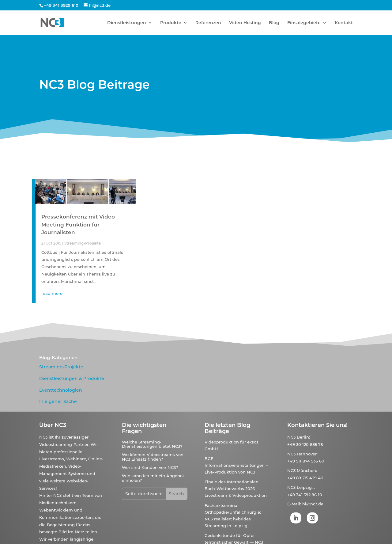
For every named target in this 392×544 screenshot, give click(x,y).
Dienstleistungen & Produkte (72, 379)
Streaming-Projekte (83, 243)
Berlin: (303, 437)
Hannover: (307, 454)
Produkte (171, 23)
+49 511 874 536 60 (306, 461)
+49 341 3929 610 (61, 5)
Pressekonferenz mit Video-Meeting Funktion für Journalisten (79, 224)
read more (52, 293)
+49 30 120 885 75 (305, 444)
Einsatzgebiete (304, 23)
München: (307, 470)
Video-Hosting (245, 23)
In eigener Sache (58, 401)
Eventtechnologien (61, 390)
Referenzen (208, 23)
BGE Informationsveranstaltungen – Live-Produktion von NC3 (236, 465)
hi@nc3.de (313, 504)
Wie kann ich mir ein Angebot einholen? (153, 478)
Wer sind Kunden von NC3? (150, 467)
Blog (274, 23)
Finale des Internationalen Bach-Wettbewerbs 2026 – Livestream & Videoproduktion (236, 489)
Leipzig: (305, 487)
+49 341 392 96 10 (305, 495)
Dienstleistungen (127, 23)
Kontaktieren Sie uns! (317, 425)
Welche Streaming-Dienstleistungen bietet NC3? (152, 444)
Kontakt (344, 23)
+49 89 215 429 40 (305, 478)
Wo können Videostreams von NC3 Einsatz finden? (153, 457)
